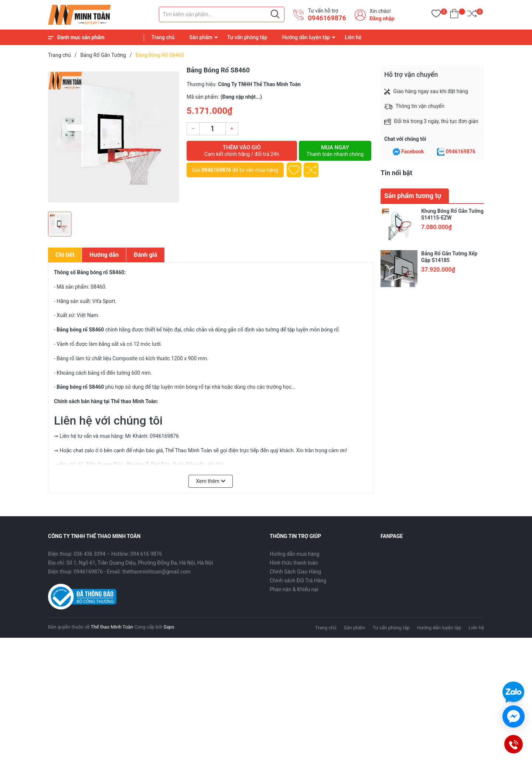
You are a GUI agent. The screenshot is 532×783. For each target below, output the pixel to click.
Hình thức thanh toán (294, 563)
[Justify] (275, 14)
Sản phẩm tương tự (413, 196)
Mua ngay (335, 151)
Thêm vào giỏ (242, 151)
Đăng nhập (382, 18)
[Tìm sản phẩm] (222, 14)
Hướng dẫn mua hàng (294, 554)
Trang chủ (163, 37)
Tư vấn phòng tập (247, 37)
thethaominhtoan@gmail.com (156, 572)
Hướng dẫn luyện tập (306, 37)
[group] (114, 137)
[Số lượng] (212, 129)
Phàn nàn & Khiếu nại (294, 589)
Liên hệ (353, 37)
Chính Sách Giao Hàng (295, 572)
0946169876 (327, 18)
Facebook (412, 152)
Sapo (169, 627)
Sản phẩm (201, 37)
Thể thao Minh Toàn (112, 627)
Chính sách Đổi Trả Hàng (298, 581)
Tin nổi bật (396, 173)
